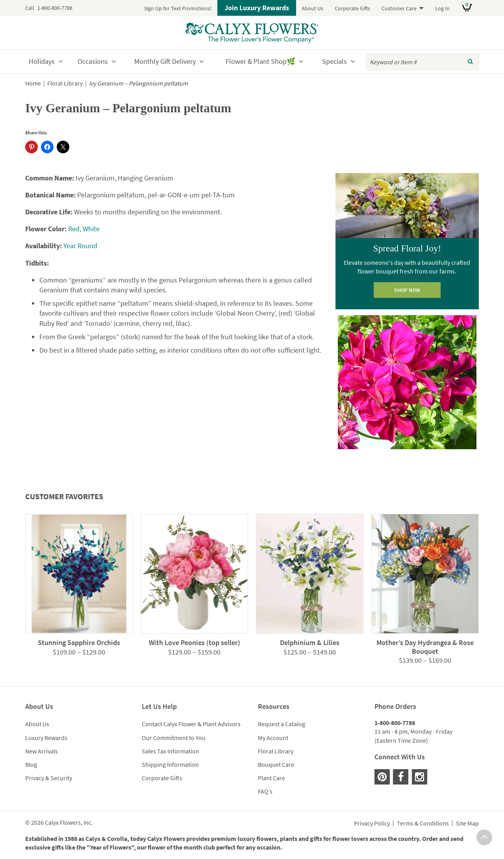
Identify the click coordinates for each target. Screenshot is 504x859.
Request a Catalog (282, 724)
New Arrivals (42, 751)
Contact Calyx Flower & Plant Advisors (191, 724)
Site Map (467, 824)
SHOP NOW (407, 290)
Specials (334, 61)
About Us (312, 8)
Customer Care (399, 8)
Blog (31, 764)
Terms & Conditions (423, 824)
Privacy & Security (49, 778)
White (91, 229)
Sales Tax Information (170, 751)
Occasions (93, 61)
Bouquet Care (276, 764)
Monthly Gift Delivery (165, 61)
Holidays (42, 61)
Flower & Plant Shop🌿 (260, 61)
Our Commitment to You (174, 738)
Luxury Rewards (46, 738)
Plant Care (271, 778)
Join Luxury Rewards (257, 8)
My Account (273, 738)
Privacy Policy (372, 824)
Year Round (80, 246)
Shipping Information (170, 764)
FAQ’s (265, 791)
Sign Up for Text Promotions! (178, 8)
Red (74, 229)
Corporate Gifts (352, 8)
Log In (442, 8)
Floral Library (65, 83)
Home (33, 83)
